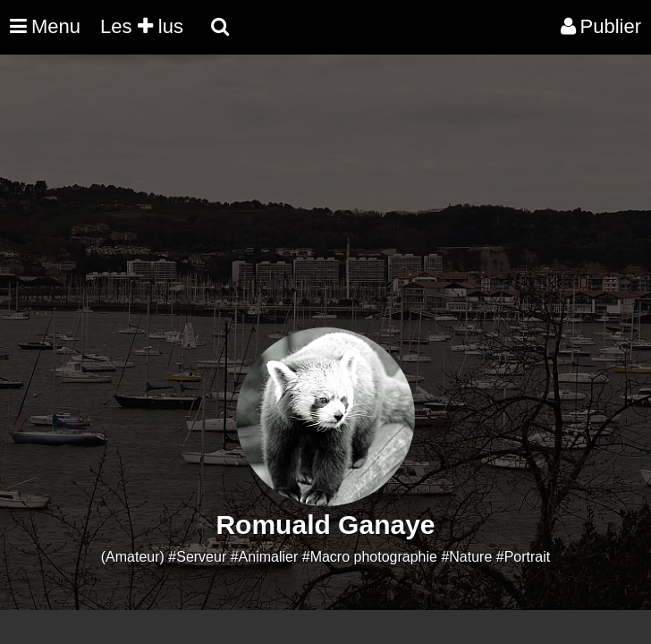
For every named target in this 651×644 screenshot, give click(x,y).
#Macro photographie (370, 557)
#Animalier (265, 557)
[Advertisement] (325, 202)
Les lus (142, 26)
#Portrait (523, 557)
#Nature (466, 557)
